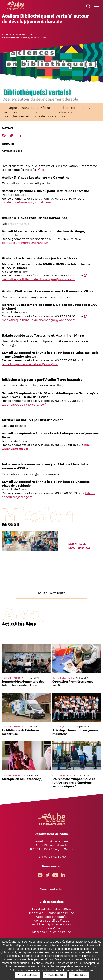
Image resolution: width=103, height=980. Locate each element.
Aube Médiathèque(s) (51, 917)
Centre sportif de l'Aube (52, 921)
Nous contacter (51, 889)
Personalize (79, 975)
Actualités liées (12, 151)
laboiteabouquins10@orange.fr (24, 404)
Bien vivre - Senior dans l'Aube (51, 913)
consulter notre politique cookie (75, 970)
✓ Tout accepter (28, 975)
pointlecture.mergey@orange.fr (25, 243)
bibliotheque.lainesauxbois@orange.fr (30, 364)
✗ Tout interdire (55, 975)
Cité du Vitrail (51, 928)
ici (42, 170)
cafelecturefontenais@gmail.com (26, 202)
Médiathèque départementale (79, 546)
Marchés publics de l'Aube (52, 932)
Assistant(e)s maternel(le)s (51, 909)
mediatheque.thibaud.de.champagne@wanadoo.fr (39, 279)
